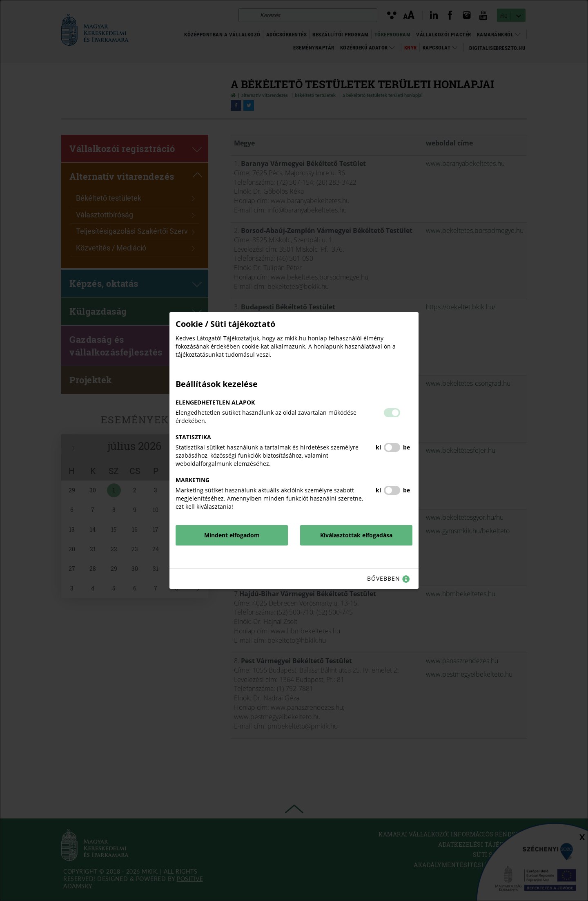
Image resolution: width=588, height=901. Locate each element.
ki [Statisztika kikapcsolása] (378, 447)
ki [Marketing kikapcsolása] (378, 490)
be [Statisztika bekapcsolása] (406, 447)
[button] (392, 413)
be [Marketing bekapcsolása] (406, 490)
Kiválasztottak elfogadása (356, 535)
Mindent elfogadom (232, 535)
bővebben (389, 579)
